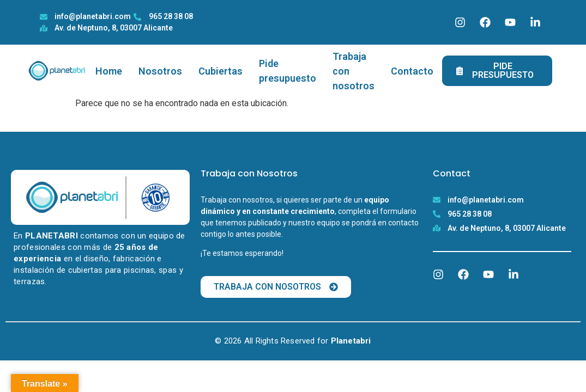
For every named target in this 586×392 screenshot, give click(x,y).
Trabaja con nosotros (354, 71)
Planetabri (351, 341)
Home (109, 71)
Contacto (412, 71)
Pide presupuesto (288, 71)
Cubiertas (220, 71)
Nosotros (160, 71)
